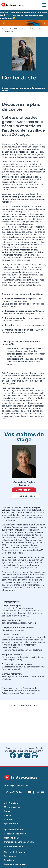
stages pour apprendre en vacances (27, 390)
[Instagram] (38, 792)
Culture (8, 815)
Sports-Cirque (11, 824)
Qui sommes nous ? (14, 830)
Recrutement (10, 856)
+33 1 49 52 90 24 (13, 792)
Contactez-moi (24, 490)
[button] (4, 23)
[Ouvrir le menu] (44, 5)
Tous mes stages (26, 496)
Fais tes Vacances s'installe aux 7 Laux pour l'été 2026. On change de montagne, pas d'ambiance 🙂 (23, 15)
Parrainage (9, 860)
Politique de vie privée (15, 834)
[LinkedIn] (43, 792)
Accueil (5, 29)
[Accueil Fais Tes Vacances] (13, 5)
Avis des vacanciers (14, 846)
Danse (7, 811)
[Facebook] (34, 792)
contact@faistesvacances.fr (17, 786)
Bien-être (9, 819)
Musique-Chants (12, 807)
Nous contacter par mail (16, 852)
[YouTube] (29, 792)
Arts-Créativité (11, 803)
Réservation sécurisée (15, 864)
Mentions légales (12, 838)
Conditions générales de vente (19, 842)
